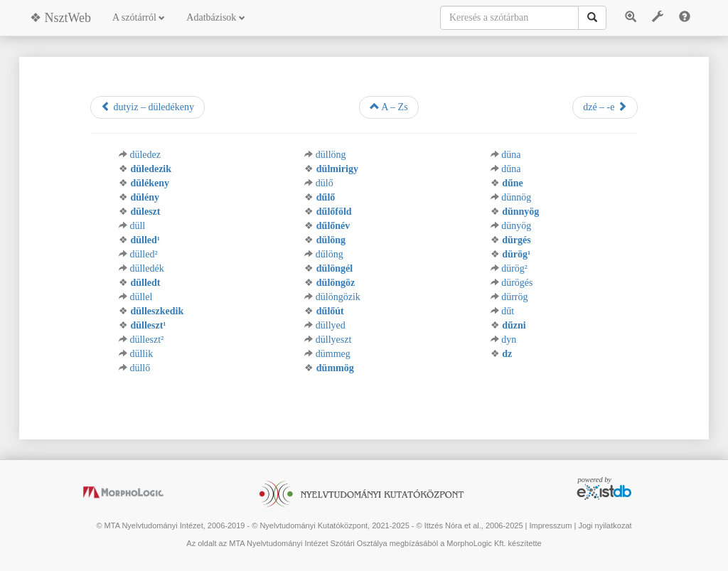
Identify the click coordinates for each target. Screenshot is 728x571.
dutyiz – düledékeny (148, 107)
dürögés (517, 283)
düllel (141, 297)
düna (511, 155)
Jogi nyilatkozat (605, 525)
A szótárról (139, 17)
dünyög (516, 226)
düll (137, 226)
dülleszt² (146, 340)
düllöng (331, 155)
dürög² (514, 268)
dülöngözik (338, 297)
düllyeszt (334, 340)
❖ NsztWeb (60, 18)
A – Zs (389, 107)
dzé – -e (605, 107)
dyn (509, 340)
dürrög (514, 297)
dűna (511, 169)
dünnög (516, 197)
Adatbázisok (215, 17)
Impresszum (550, 525)
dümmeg (333, 354)
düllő (140, 368)
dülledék (146, 268)
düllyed (331, 325)
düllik (141, 354)
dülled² (143, 254)
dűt (508, 311)
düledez (145, 155)
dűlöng (330, 254)
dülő (325, 183)
